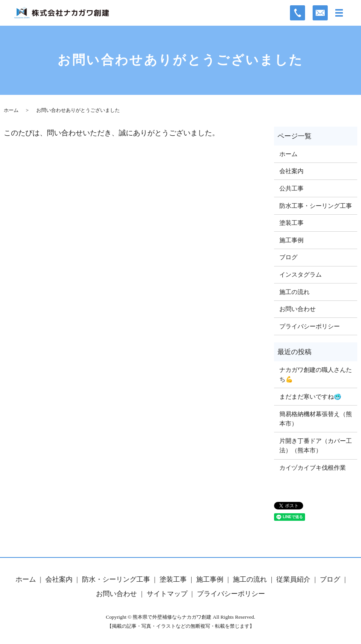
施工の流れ (294, 292)
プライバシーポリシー (310, 326)
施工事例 (291, 240)
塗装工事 (291, 223)
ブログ (288, 257)
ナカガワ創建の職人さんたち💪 (316, 375)
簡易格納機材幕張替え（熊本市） (316, 419)
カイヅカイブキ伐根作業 (313, 468)
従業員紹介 (293, 579)
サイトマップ (167, 594)
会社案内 (291, 171)
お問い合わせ (297, 309)
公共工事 (291, 188)
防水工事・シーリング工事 (316, 206)
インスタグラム (301, 275)
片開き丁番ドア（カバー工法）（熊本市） (316, 446)
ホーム (11, 110)
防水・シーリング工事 (116, 579)
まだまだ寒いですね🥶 (310, 397)
